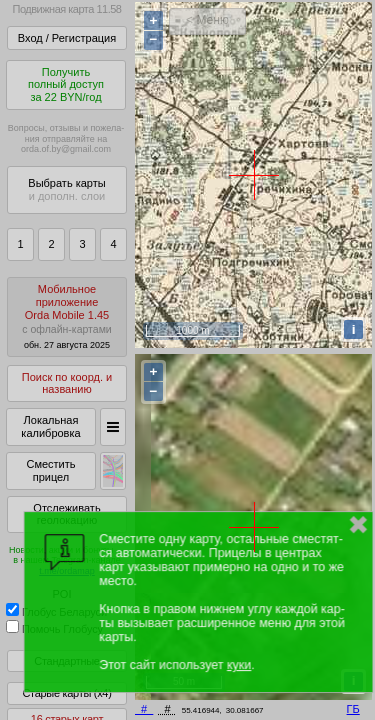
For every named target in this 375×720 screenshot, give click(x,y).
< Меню (207, 20)
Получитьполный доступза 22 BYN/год (66, 84)
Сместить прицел (50, 470)
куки (239, 665)
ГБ (353, 709)
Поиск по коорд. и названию (67, 383)
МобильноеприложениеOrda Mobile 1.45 (67, 316)
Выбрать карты (66, 189)
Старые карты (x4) (66, 693)
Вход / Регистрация (67, 38)
